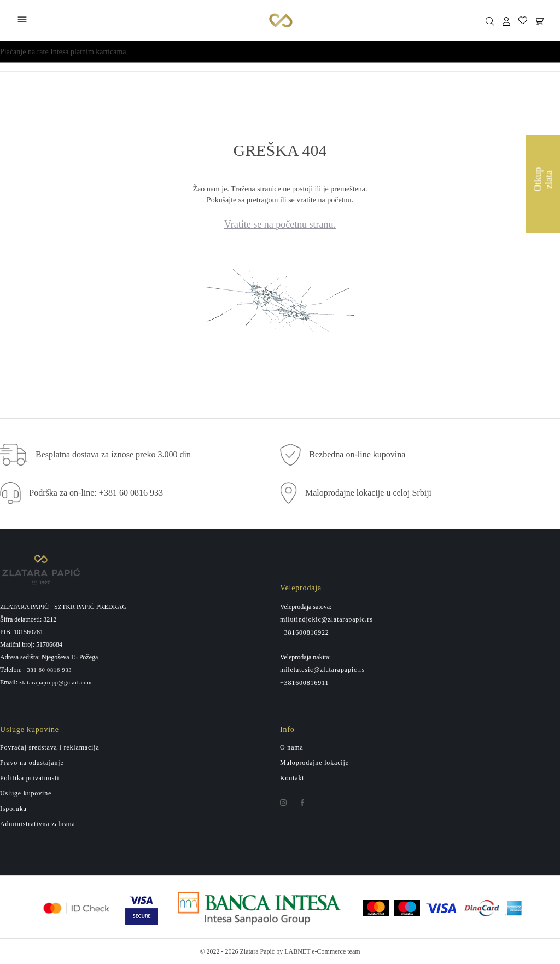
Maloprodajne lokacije (314, 763)
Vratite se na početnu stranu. (280, 224)
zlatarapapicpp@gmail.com (56, 683)
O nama (292, 747)
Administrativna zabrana (37, 824)
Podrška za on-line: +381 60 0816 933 (96, 493)
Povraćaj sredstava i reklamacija (50, 747)
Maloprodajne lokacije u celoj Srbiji (368, 493)
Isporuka (13, 809)
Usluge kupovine (26, 793)
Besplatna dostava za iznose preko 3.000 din (113, 454)
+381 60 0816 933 (48, 670)
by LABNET (293, 951)
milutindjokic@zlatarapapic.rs (326, 619)
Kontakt (292, 778)
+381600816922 (305, 632)
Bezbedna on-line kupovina (357, 454)
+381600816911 (304, 683)
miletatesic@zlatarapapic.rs (322, 670)
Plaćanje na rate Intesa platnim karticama (63, 52)
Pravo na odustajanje (32, 763)
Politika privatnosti (30, 778)
